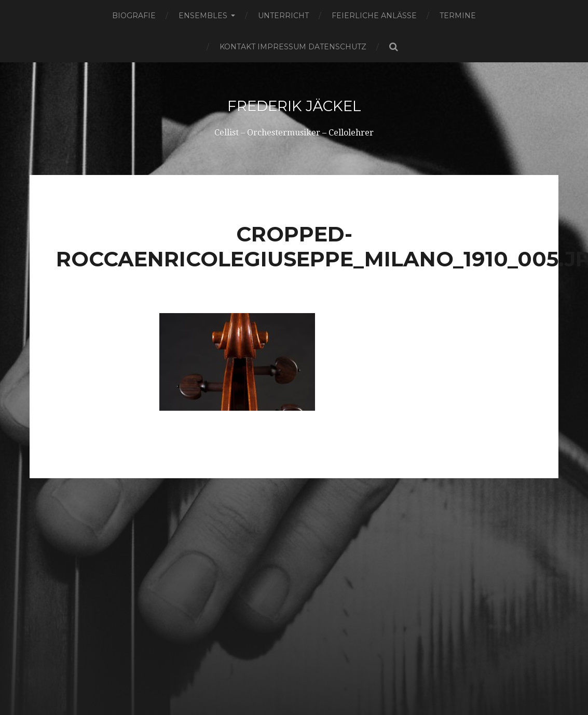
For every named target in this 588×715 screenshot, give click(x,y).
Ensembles (203, 16)
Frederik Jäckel (294, 106)
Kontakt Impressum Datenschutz (293, 47)
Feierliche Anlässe (374, 16)
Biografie (134, 16)
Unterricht (283, 16)
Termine (458, 16)
